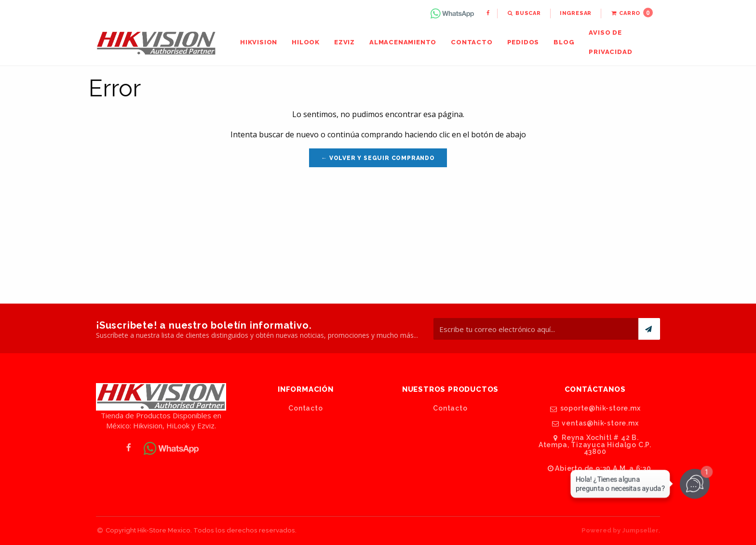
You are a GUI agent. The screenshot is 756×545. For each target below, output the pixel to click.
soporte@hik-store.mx (595, 408)
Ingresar (576, 13)
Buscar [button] (524, 13)
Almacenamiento (403, 42)
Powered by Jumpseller (620, 530)
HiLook (306, 42)
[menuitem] (453, 13)
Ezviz (344, 42)
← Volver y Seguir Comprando (378, 158)
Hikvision (259, 42)
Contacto (472, 42)
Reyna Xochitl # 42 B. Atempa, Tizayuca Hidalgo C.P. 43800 (595, 445)
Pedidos (523, 42)
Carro (632, 13)
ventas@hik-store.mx (595, 423)
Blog (564, 42)
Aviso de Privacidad (610, 42)
